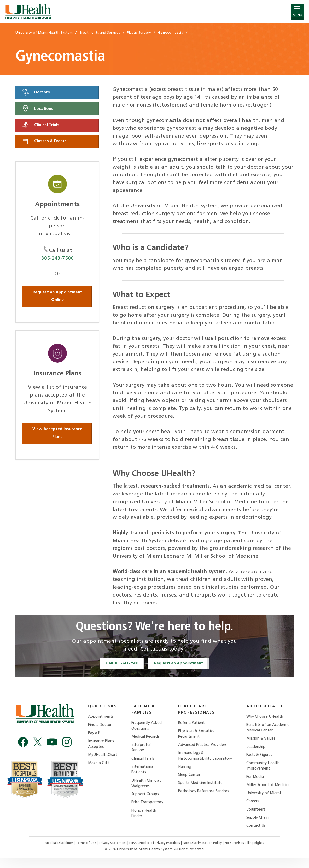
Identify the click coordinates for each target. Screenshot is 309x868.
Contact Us (257, 836)
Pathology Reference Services (199, 803)
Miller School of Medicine (262, 791)
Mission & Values (263, 740)
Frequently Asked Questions (149, 726)
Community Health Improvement (265, 768)
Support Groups (148, 797)
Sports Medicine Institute (204, 792)
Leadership (257, 749)
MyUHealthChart (104, 757)
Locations (38, 109)
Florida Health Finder (147, 823)
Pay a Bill (96, 734)
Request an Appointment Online (57, 298)
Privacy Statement (112, 853)
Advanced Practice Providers (206, 746)
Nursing (187, 775)
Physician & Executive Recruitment (200, 735)
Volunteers (257, 819)
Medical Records (148, 738)
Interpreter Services (144, 749)
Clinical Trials (41, 126)
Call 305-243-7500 (121, 664)
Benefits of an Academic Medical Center (270, 729)
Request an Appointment (180, 664)
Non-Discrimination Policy (205, 853)
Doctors (36, 93)
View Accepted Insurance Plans (57, 435)
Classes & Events (45, 143)
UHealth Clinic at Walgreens (149, 786)
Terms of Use (84, 853)
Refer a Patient (194, 724)
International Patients (145, 772)
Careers (254, 811)
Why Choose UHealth (267, 718)
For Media (257, 780)
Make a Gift (99, 765)
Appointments (102, 718)
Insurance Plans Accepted (102, 745)
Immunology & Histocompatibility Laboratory (198, 760)
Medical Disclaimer (55, 853)
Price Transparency (145, 809)
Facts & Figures (261, 757)
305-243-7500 (57, 260)
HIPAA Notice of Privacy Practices (155, 853)
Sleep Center (192, 783)
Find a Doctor (101, 726)
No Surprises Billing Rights (248, 853)
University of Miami (266, 802)
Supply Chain (260, 827)
